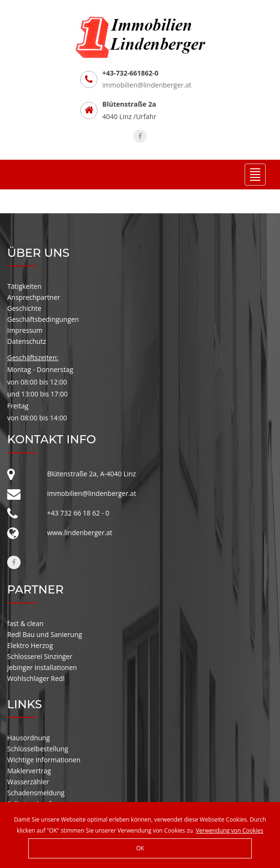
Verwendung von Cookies (230, 830)
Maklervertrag (29, 771)
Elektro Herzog (30, 645)
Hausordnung (28, 738)
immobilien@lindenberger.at (147, 85)
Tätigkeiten (24, 286)
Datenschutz (27, 341)
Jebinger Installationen (42, 667)
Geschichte (24, 308)
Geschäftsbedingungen (43, 319)
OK (140, 848)
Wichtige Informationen (44, 760)
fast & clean (25, 623)
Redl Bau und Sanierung (45, 634)
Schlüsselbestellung (38, 749)
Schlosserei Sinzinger (40, 656)
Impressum (25, 330)
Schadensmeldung (36, 793)
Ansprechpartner (34, 297)
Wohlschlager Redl (36, 678)
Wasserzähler (28, 782)
